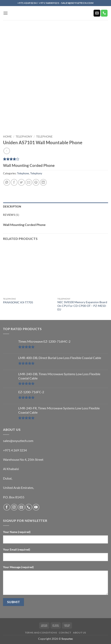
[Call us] (104, 13)
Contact (65, 633)
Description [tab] (12, 207)
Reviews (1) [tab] (11, 215)
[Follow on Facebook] (7, 507)
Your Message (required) (18, 567)
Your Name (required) (17, 532)
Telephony (24, 137)
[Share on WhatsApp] (7, 182)
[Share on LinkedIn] (43, 182)
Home (7, 137)
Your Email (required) (17, 549)
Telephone (44, 137)
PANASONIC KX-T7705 (18, 302)
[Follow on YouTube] (36, 507)
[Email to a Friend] (29, 182)
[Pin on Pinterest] (36, 182)
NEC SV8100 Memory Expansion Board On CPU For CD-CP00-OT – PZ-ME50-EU (82, 306)
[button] (5, 13)
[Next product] (7, 151)
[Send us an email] (97, 13)
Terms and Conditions (41, 633)
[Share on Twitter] (21, 182)
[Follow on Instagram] (14, 507)
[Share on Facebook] (14, 182)
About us (80, 633)
